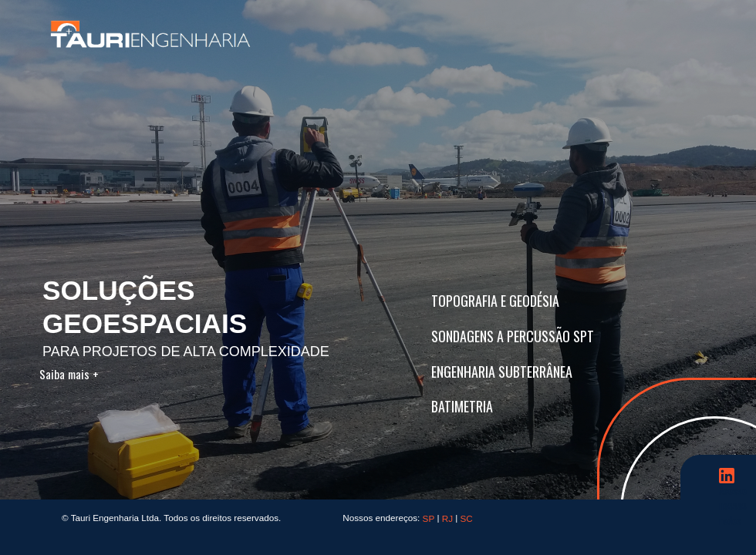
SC (467, 518)
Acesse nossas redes (733, 484)
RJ (447, 518)
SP (429, 518)
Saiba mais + (73, 374)
